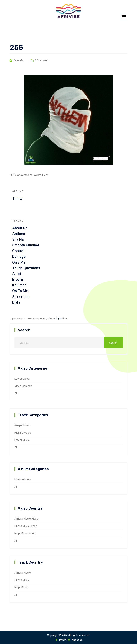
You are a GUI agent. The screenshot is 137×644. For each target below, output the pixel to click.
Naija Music (21, 587)
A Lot (17, 274)
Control (18, 251)
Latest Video (22, 379)
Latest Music (22, 440)
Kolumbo (19, 285)
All (16, 393)
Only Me (19, 262)
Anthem (19, 234)
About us (77, 640)
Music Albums (23, 479)
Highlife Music (23, 433)
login (59, 318)
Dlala (16, 302)
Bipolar (18, 279)
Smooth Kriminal (26, 245)
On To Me (20, 291)
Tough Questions (26, 268)
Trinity (17, 198)
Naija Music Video (25, 533)
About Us (20, 228)
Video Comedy (23, 386)
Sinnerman (21, 297)
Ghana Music (22, 580)
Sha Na (18, 239)
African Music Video (26, 519)
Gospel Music (22, 425)
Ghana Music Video (26, 526)
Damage (19, 257)
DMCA (63, 640)
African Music (23, 573)
